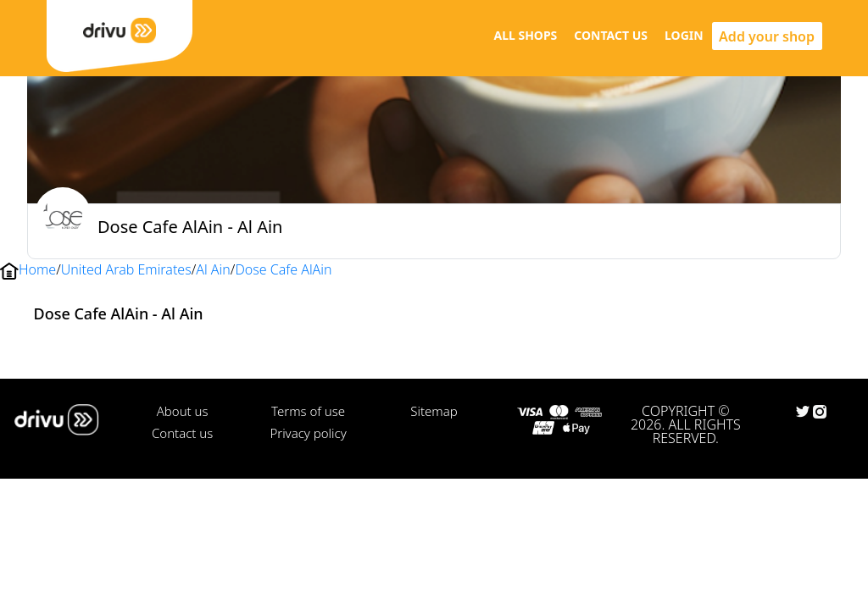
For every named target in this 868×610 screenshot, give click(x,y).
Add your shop (767, 36)
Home (37, 269)
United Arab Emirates (126, 269)
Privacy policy (308, 433)
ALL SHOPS (525, 35)
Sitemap (434, 411)
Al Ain (213, 269)
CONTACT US (611, 35)
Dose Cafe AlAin (283, 269)
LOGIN (684, 35)
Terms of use (308, 411)
